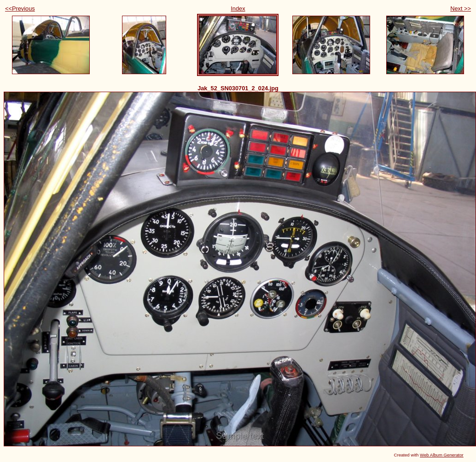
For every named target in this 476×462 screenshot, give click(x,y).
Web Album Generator (442, 455)
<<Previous (20, 9)
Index (238, 9)
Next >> (461, 9)
